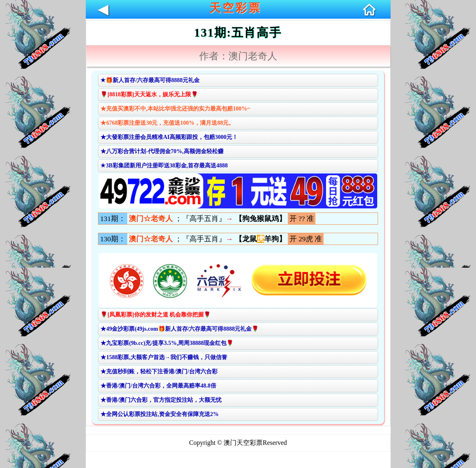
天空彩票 (235, 8)
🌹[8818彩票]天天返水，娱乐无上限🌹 (149, 94)
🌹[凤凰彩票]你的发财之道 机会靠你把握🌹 (155, 315)
